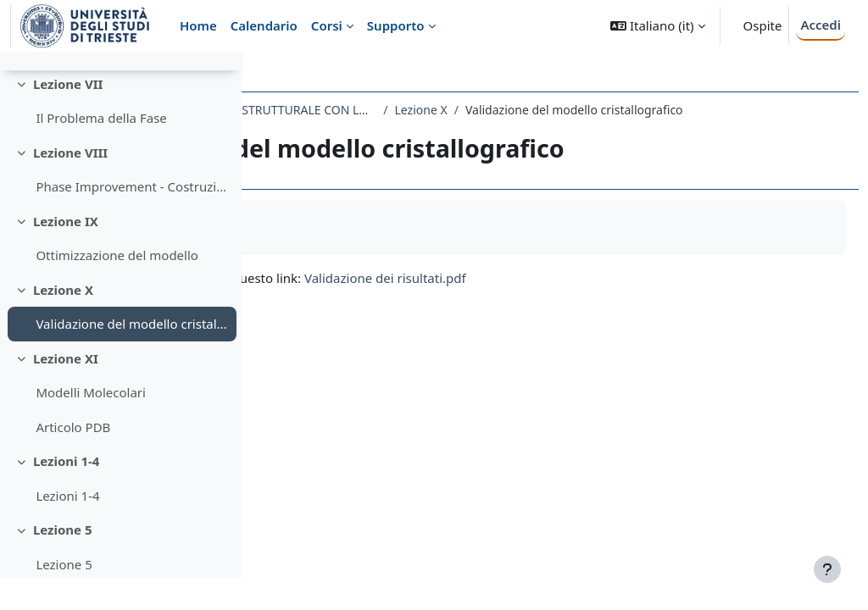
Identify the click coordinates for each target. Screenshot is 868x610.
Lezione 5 (63, 561)
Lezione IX (66, 252)
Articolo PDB (73, 458)
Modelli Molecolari (91, 424)
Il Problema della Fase (101, 149)
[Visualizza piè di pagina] (827, 569)
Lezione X (63, 321)
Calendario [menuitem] (264, 25)
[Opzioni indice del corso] (221, 76)
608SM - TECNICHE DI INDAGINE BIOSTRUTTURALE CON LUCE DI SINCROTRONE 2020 (444, 110)
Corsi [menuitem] (327, 25)
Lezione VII (68, 115)
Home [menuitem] (198, 25)
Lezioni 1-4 (67, 492)
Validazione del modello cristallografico (132, 355)
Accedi (821, 25)
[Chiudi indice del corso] (18, 76)
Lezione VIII (70, 184)
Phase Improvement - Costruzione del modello (132, 218)
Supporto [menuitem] (396, 25)
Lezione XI (66, 390)
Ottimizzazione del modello (117, 286)
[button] (657, 26)
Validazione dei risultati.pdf (623, 296)
